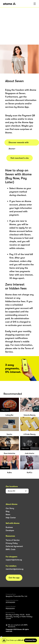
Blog (8, 511)
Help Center (11, 518)
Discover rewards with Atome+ (19, 143)
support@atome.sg (14, 560)
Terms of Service (13, 540)
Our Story (10, 508)
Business (9, 527)
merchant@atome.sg (15, 569)
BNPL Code (11, 549)
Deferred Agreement (14, 546)
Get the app (14, 578)
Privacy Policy (12, 543)
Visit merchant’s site (20, 158)
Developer (10, 530)
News (8, 515)
